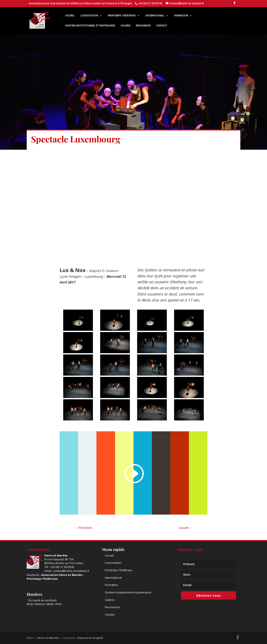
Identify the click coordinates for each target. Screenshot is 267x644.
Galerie (125, 26)
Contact (162, 26)
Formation (181, 16)
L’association (89, 16)
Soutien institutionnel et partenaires (90, 26)
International (155, 16)
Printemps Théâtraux (119, 570)
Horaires (34, 594)
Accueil (70, 16)
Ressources (143, 26)
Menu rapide (113, 549)
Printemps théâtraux (122, 16)
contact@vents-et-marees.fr (71, 571)
